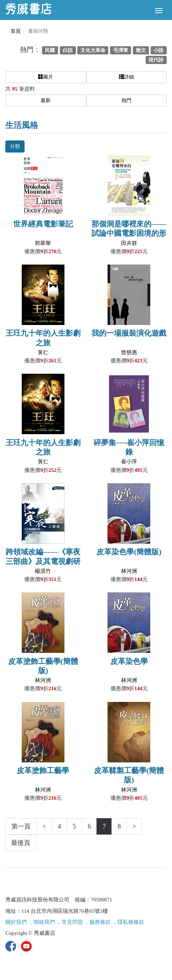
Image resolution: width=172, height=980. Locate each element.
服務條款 (100, 922)
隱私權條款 (131, 922)
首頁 (16, 31)
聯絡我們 (44, 922)
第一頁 (21, 826)
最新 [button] (46, 100)
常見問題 (72, 922)
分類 (15, 146)
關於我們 (16, 922)
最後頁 (21, 843)
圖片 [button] (46, 77)
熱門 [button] (126, 100)
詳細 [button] (126, 77)
